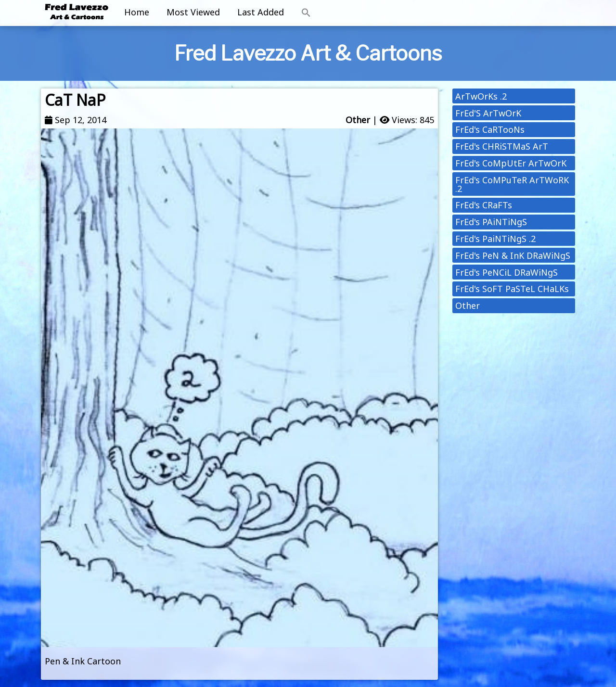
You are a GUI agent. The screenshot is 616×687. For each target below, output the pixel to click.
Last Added (261, 12)
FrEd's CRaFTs (484, 205)
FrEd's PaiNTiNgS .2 (495, 239)
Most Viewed (193, 12)
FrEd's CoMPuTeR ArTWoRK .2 (512, 184)
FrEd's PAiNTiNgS (491, 222)
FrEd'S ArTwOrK (488, 113)
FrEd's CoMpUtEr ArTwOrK (511, 163)
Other (358, 120)
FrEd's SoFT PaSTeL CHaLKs (512, 289)
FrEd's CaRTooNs (490, 129)
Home (137, 12)
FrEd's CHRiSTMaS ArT (502, 146)
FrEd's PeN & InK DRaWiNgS (513, 255)
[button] (306, 13)
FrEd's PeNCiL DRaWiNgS (507, 272)
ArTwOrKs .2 (481, 96)
